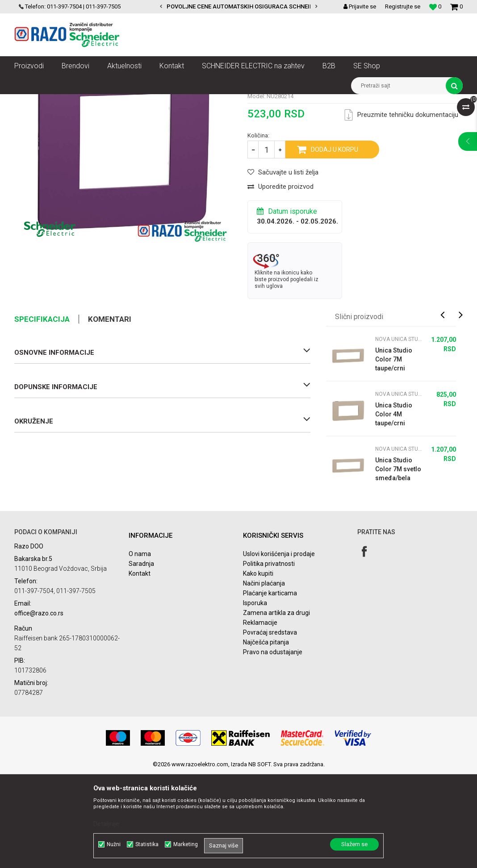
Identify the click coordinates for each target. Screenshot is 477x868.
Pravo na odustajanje (273, 746)
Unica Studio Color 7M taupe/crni (394, 453)
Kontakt (140, 668)
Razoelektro (29, 101)
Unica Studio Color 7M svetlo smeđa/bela (398, 563)
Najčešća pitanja (266, 736)
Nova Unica (99, 101)
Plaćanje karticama (270, 687)
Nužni (114, 844)
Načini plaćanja (264, 677)
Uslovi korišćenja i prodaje (279, 648)
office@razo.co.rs (39, 707)
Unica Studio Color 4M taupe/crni (394, 508)
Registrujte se (403, 6)
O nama (140, 648)
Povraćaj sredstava (270, 727)
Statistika (147, 844)
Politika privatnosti (269, 658)
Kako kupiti (258, 668)
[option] (238, 7)
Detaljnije (106, 824)
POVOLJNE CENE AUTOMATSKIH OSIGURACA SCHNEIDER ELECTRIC (257, 6)
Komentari (110, 413)
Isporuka (255, 697)
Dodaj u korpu (335, 244)
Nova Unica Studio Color (236, 101)
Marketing (186, 844)
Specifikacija (42, 413)
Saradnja (141, 658)
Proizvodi (65, 101)
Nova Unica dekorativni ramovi (159, 101)
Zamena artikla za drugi (276, 707)
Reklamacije (260, 717)
